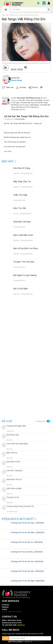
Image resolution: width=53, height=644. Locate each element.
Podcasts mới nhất (18, 519)
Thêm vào (8, 87)
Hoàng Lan (15, 100)
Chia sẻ (33, 87)
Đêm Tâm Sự (12, 453)
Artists (5, 609)
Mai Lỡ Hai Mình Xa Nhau (26, 248)
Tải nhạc (21, 87)
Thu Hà (16, 214)
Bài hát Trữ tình (15, 15)
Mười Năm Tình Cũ (14, 479)
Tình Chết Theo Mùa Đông (17, 444)
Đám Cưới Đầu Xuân (23, 235)
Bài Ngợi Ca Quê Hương (25, 275)
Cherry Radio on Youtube (12, 612)
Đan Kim (10, 440)
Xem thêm (8, 151)
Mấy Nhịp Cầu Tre (22, 182)
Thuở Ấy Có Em (13, 497)
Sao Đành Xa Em (13, 462)
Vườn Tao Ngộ (20, 195)
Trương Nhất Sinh (27, 173)
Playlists (5, 607)
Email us (21, 625)
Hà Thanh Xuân (12, 512)
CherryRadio (20, 119)
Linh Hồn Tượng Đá (14, 471)
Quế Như (16, 173)
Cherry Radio (16, 80)
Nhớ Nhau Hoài (13, 435)
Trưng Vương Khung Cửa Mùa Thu (20, 506)
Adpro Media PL (39, 642)
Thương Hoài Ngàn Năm (16, 426)
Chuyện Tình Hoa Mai (24, 262)
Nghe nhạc (5, 15)
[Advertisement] (26, 331)
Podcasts (6, 605)
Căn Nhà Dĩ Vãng (22, 168)
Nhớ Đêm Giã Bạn (22, 222)
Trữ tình (39, 100)
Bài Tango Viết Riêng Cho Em (30, 15)
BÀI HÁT (8, 161)
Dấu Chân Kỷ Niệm (14, 488)
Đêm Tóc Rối (20, 208)
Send (6, 638)
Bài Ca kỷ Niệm (21, 289)
